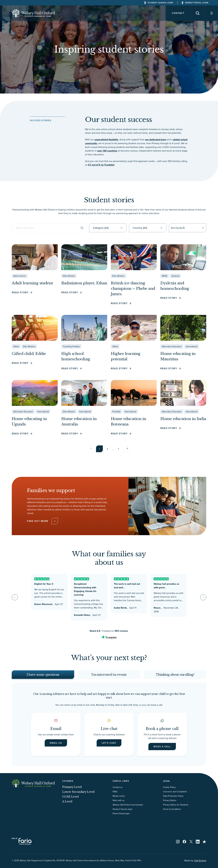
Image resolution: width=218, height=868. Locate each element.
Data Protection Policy (173, 799)
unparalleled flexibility (106, 140)
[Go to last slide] (15, 597)
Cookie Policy (169, 790)
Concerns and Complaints (175, 795)
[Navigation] (211, 13)
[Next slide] (203, 597)
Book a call (162, 749)
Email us (56, 746)
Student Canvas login (123, 812)
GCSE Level (70, 800)
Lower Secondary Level (78, 795)
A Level (67, 805)
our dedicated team (156, 140)
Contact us (118, 790)
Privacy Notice (170, 804)
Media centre (119, 799)
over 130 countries (107, 151)
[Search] (195, 13)
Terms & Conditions (172, 812)
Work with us (119, 804)
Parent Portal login (121, 817)
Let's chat (109, 746)
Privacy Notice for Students (176, 808)
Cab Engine (200, 864)
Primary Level (72, 790)
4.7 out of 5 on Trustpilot (101, 165)
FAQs (115, 795)
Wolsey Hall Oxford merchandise (128, 808)
